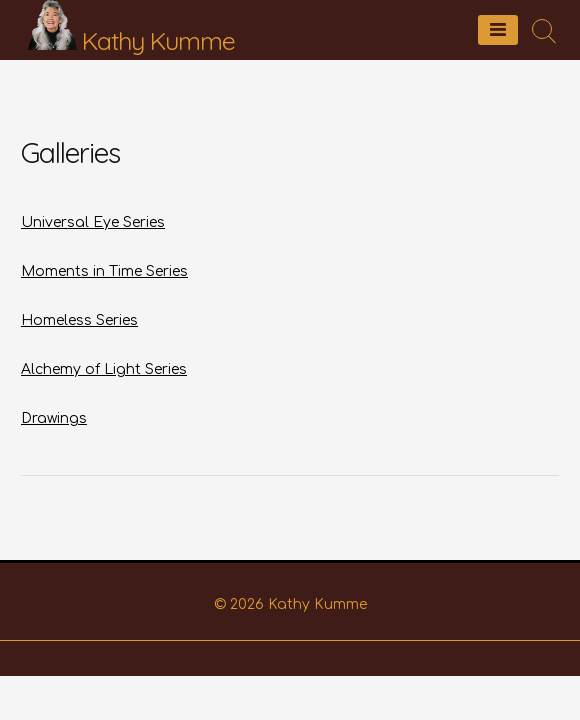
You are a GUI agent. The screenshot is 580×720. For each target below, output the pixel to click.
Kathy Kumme (158, 40)
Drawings (54, 418)
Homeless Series (79, 320)
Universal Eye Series (93, 222)
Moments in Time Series (104, 271)
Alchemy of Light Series (104, 369)
